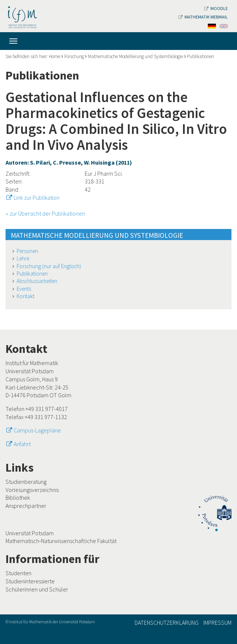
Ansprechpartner (26, 506)
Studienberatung (26, 482)
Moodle (216, 8)
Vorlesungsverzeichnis (32, 490)
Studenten (18, 573)
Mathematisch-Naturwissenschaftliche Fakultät (61, 541)
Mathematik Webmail (203, 17)
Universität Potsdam (30, 533)
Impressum (217, 623)
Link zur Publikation (37, 198)
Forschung (74, 56)
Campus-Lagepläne (37, 430)
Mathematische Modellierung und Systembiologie (136, 56)
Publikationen (201, 56)
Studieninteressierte (30, 581)
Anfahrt (22, 444)
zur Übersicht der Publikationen (47, 213)
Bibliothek (18, 498)
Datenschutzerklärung (167, 623)
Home (55, 56)
